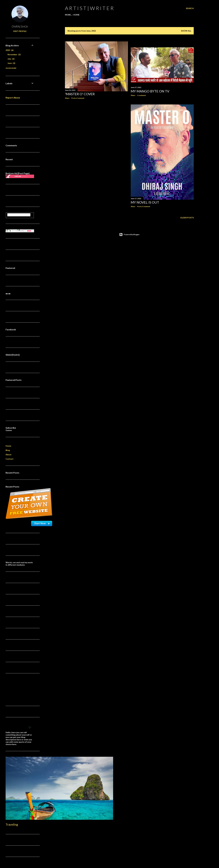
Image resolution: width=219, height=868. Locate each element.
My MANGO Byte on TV (150, 91)
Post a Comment (78, 98)
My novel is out (145, 202)
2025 (10, 50)
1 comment (141, 95)
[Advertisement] (96, 126)
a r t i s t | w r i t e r (89, 8)
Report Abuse (13, 98)
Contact (9, 459)
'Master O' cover (80, 94)
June (11, 63)
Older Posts (187, 218)
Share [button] (67, 98)
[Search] (190, 8)
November (14, 54)
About (9, 454)
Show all (186, 31)
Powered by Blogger (129, 235)
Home (69, 15)
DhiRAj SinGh (20, 26)
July (11, 59)
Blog (8, 450)
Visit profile (20, 31)
